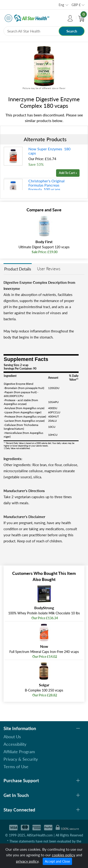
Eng (61, 5)
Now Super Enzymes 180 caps (49, 151)
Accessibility (15, 744)
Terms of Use (16, 767)
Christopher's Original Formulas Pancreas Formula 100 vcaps (46, 185)
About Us (12, 737)
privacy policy (27, 861)
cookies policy (63, 855)
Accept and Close (57, 861)
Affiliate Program (19, 752)
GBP (76, 5)
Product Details (18, 269)
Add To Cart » (68, 173)
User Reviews (49, 269)
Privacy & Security (21, 759)
